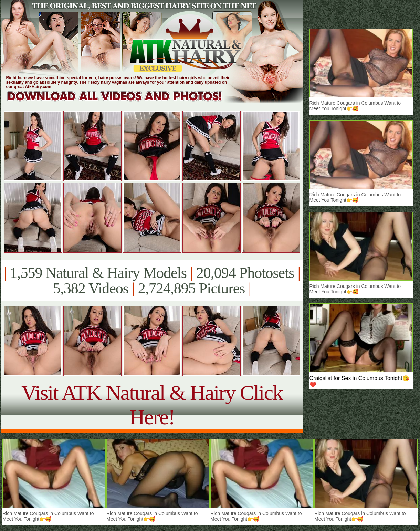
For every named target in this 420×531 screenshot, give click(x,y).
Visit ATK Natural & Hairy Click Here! (152, 405)
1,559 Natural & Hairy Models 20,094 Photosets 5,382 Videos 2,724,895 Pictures (152, 281)
